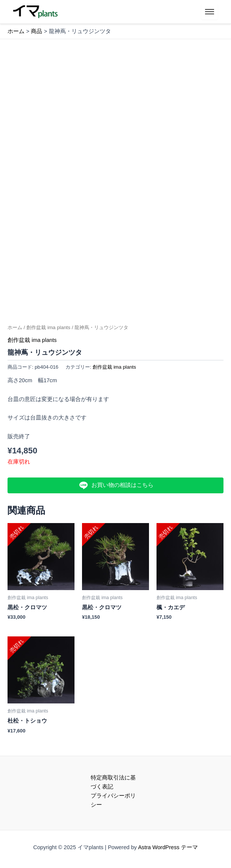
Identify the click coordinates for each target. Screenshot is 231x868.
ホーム (15, 327)
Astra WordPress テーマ (168, 847)
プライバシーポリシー (113, 800)
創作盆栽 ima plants (48, 327)
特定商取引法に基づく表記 (113, 782)
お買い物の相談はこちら (115, 485)
